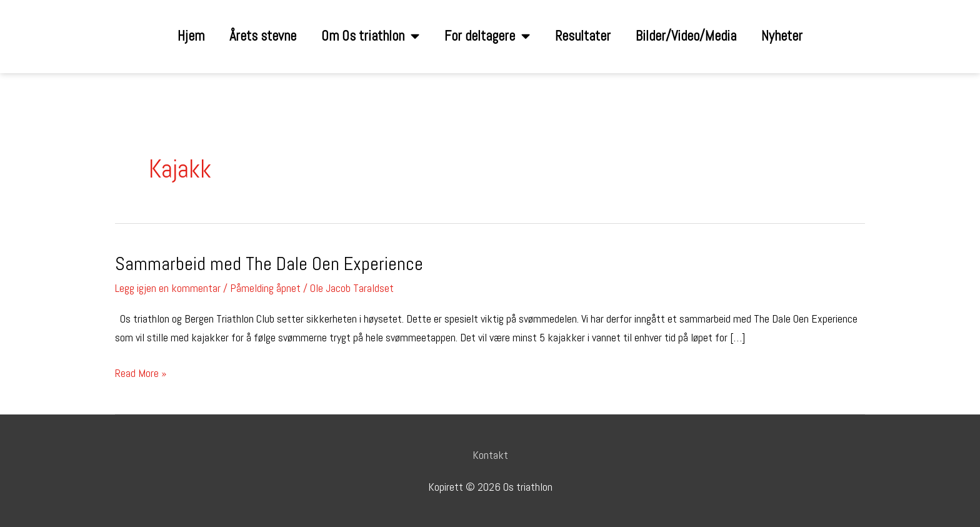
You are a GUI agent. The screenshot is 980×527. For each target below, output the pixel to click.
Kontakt (490, 455)
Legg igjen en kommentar (168, 288)
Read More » (141, 372)
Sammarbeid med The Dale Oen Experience (269, 264)
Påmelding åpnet (265, 288)
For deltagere (487, 37)
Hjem (191, 36)
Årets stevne (263, 36)
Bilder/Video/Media (686, 36)
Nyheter (782, 36)
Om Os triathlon (370, 37)
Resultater (583, 36)
